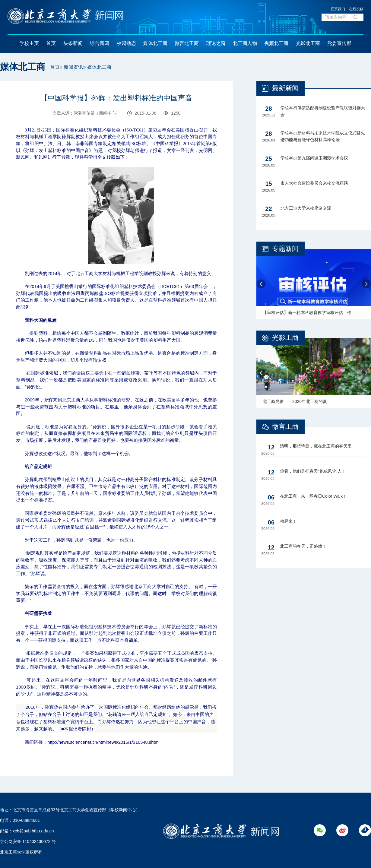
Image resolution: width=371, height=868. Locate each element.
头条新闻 (73, 43)
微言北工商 (187, 43)
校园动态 (126, 43)
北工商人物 (245, 43)
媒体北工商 (155, 43)
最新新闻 (285, 88)
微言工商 (285, 427)
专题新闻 (285, 249)
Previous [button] (261, 284)
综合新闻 (100, 43)
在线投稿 (356, 9)
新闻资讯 (73, 67)
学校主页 (29, 43)
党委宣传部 (339, 43)
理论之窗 (216, 43)
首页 (51, 43)
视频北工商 (276, 43)
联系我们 (338, 9)
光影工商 (285, 338)
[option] (314, 284)
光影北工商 (308, 43)
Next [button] (366, 284)
